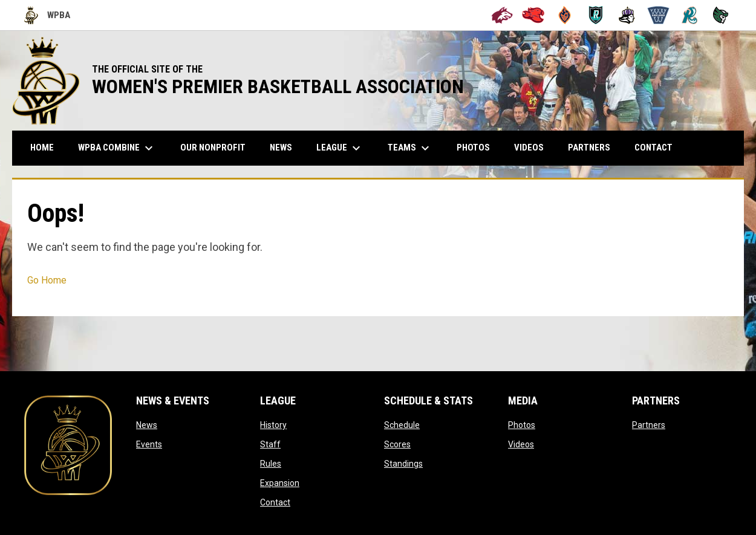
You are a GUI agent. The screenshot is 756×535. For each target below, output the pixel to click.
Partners (649, 425)
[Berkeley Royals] (596, 15)
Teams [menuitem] (410, 148)
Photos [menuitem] (473, 148)
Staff (270, 444)
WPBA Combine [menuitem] (117, 148)
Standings (403, 464)
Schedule (402, 425)
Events (149, 444)
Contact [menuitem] (653, 148)
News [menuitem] (281, 148)
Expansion (280, 483)
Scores (397, 444)
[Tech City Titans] (721, 15)
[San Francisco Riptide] (690, 15)
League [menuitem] (340, 148)
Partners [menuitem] (589, 148)
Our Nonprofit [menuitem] (217, 147)
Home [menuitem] (42, 148)
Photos (522, 425)
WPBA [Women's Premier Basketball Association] (47, 15)
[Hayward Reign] (627, 15)
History (273, 425)
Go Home (47, 280)
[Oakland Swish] (658, 15)
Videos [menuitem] (529, 148)
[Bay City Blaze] (565, 15)
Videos (521, 444)
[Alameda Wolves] (502, 15)
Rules (271, 464)
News (147, 425)
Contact (275, 502)
